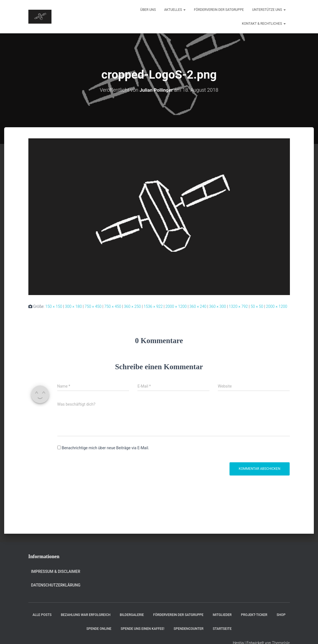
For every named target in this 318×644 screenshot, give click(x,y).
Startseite (222, 628)
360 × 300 (218, 306)
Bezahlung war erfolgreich (86, 615)
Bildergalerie (132, 615)
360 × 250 (133, 306)
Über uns (148, 10)
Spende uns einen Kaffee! (143, 628)
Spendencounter (188, 628)
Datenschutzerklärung (56, 585)
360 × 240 (198, 306)
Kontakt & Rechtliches (264, 24)
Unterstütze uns (269, 10)
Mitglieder (222, 615)
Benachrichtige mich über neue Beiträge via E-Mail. (105, 448)
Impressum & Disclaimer (56, 571)
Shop (281, 615)
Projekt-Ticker (254, 615)
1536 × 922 (153, 306)
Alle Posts (42, 615)
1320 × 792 (238, 306)
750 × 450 (93, 306)
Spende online (99, 628)
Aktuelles (175, 10)
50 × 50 (257, 306)
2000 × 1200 (176, 306)
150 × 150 (54, 306)
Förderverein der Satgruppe (219, 10)
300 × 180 (73, 306)
